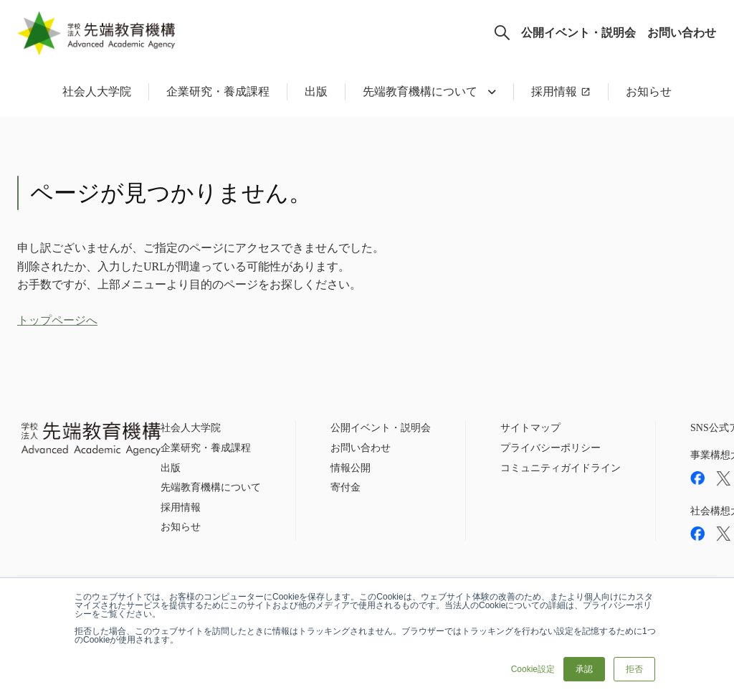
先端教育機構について (211, 487)
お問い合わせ (682, 33)
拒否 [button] (634, 669)
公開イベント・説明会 (578, 33)
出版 (316, 91)
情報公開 (351, 468)
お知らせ (649, 91)
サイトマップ (530, 428)
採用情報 (554, 91)
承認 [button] (584, 669)
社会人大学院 (97, 91)
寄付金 (345, 487)
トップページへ (57, 320)
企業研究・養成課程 (218, 91)
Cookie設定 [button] (533, 669)
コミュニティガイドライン (561, 468)
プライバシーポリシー (550, 448)
